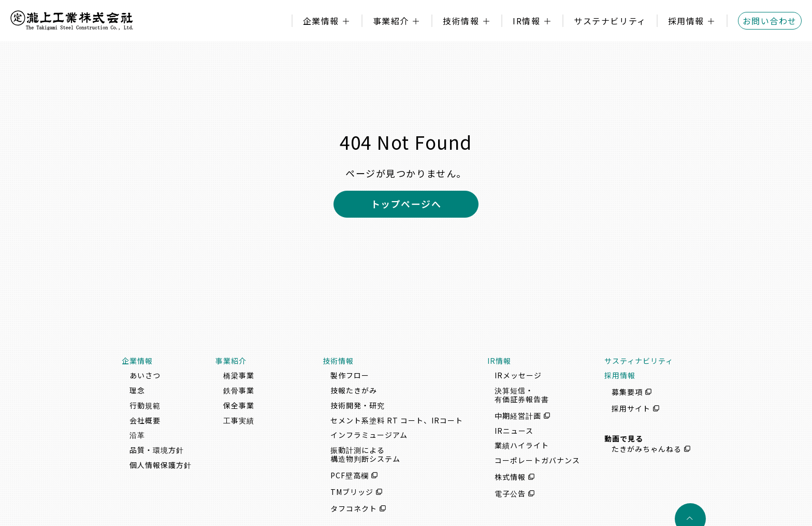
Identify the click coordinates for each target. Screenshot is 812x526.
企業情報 (321, 21)
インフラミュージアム (369, 435)
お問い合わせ (770, 21)
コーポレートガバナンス (537, 460)
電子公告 (510, 493)
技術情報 (461, 21)
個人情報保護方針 (161, 465)
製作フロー (350, 375)
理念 (137, 390)
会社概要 (145, 420)
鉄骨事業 (239, 390)
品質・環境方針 (157, 450)
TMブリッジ (352, 492)
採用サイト (631, 408)
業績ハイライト (522, 445)
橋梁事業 (239, 375)
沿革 (137, 435)
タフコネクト (354, 508)
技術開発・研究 (358, 405)
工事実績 (239, 420)
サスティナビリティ (639, 361)
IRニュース (514, 431)
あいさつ (145, 375)
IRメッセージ (518, 375)
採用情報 (686, 21)
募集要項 (627, 392)
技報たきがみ (354, 390)
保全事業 (239, 405)
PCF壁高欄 (350, 475)
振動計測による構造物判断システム (365, 454)
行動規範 (145, 405)
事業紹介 (391, 21)
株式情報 (510, 477)
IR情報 (526, 21)
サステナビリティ (610, 21)
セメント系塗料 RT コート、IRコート (397, 420)
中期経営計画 (518, 416)
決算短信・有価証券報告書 (522, 395)
